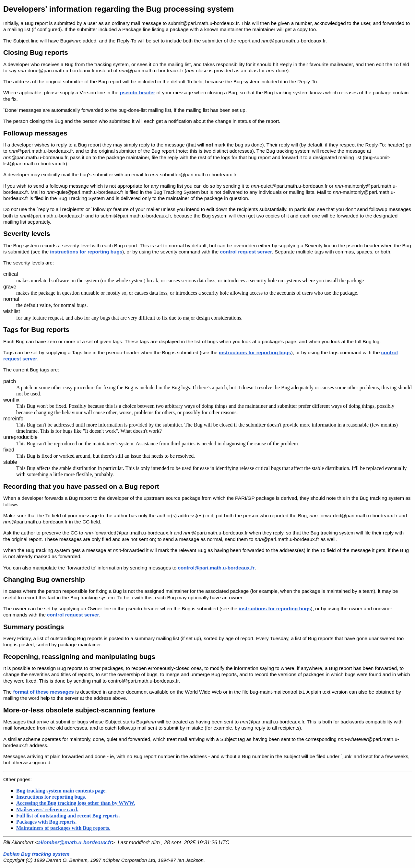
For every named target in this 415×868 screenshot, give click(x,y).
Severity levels (27, 234)
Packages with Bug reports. (46, 822)
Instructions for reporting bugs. (51, 797)
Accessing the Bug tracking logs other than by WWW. (76, 803)
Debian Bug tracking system (36, 854)
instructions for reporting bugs (86, 252)
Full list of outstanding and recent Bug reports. (68, 816)
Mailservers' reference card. (47, 809)
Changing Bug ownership (44, 579)
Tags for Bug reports (36, 329)
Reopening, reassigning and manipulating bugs (79, 657)
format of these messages (43, 692)
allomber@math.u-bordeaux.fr (75, 843)
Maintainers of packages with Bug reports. (63, 828)
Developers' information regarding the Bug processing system (119, 9)
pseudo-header (138, 93)
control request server (246, 252)
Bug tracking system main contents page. (61, 791)
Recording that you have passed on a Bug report (81, 486)
